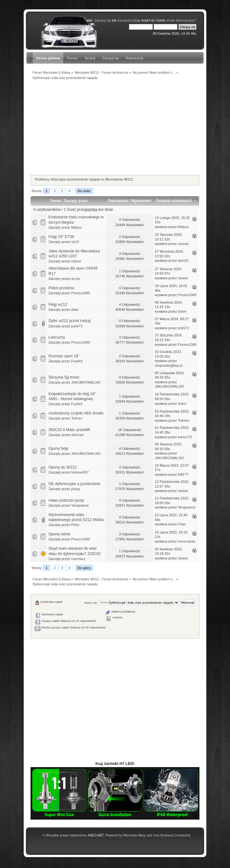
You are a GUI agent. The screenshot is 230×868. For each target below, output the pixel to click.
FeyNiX (77, 361)
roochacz (78, 559)
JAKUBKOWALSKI (86, 382)
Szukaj (90, 58)
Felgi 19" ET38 (61, 237)
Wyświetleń (141, 201)
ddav (75, 310)
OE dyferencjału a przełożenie (74, 484)
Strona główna (48, 58)
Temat (55, 201)
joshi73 (77, 326)
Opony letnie (59, 534)
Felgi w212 (58, 305)
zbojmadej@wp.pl (169, 365)
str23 (75, 242)
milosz (76, 261)
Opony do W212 (62, 467)
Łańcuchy (57, 337)
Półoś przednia (61, 288)
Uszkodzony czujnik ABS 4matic (76, 413)
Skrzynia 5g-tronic (64, 377)
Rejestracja (135, 58)
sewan (183, 278)
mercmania (187, 541)
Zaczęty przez (76, 201)
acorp (75, 279)
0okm (182, 311)
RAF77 (183, 474)
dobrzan (77, 435)
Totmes (77, 418)
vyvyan (183, 244)
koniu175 (185, 437)
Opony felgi (58, 449)
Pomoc (72, 58)
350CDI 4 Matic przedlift (69, 430)
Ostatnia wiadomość (176, 201)
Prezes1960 (80, 293)
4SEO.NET (96, 835)
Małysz (77, 227)
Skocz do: (91, 603)
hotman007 (80, 472)
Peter (75, 525)
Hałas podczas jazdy (66, 500)
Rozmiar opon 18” (64, 356)
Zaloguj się (110, 58)
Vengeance (80, 505)
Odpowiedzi (118, 201)
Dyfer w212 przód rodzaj (69, 321)
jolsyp (76, 489)
